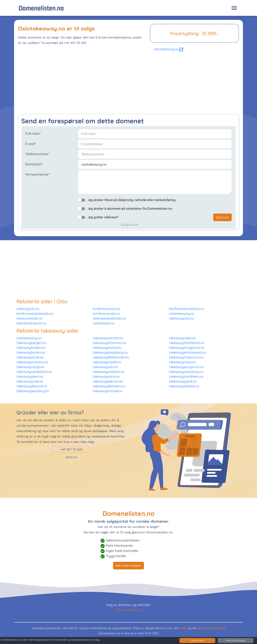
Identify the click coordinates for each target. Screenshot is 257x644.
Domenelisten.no (41, 8)
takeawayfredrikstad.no (187, 343)
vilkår (183, 628)
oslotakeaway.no (169, 49)
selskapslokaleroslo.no (109, 318)
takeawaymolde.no (107, 362)
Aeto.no (71, 457)
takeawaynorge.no (30, 367)
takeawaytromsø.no (108, 391)
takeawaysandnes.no (109, 372)
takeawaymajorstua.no (186, 357)
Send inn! (222, 217)
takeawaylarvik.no (30, 357)
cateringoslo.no (28, 309)
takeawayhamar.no (107, 348)
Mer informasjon (128, 566)
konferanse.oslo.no (107, 309)
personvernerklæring (211, 628)
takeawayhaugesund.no (187, 348)
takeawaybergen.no (31, 343)
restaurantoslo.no (29, 318)
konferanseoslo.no (106, 314)
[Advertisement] (128, 84)
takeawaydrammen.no (110, 343)
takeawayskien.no (30, 377)
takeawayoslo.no (182, 318)
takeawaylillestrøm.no (109, 386)
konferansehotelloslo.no (187, 309)
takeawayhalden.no (31, 348)
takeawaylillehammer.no (111, 357)
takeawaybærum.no (108, 381)
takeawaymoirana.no (32, 362)
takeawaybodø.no (30, 381)
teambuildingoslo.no (31, 323)
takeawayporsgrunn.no (186, 367)
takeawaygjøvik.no (183, 381)
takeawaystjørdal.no (184, 386)
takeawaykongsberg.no (110, 352)
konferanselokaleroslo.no (35, 314)
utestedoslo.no (104, 323)
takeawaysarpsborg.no (186, 372)
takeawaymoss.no (183, 362)
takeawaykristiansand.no (188, 352)
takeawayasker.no (183, 338)
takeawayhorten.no (31, 352)
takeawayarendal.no (108, 338)
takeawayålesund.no (32, 386)
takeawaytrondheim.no (186, 377)
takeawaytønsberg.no (33, 391)
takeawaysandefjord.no (34, 372)
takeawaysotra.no (106, 377)
